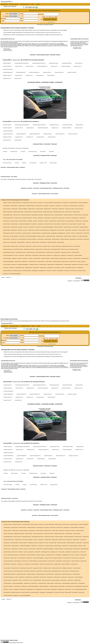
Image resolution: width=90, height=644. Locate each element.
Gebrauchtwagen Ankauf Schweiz (9, 319)
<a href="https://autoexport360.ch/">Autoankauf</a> (45, 159)
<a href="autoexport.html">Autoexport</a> (45, 480)
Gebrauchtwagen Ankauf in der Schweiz (29, 321)
